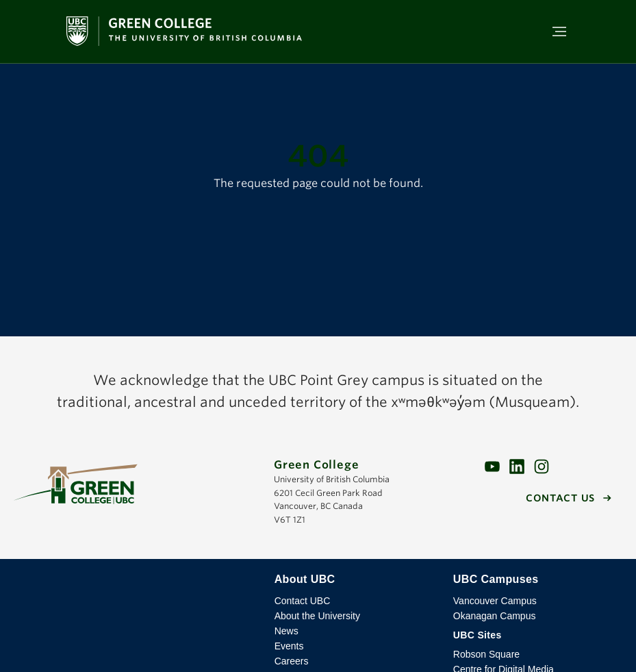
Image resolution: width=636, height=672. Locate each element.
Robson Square (486, 654)
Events (289, 646)
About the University (317, 616)
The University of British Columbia (136, 590)
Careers (292, 661)
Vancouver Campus (495, 601)
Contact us (560, 498)
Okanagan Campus (495, 616)
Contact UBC (303, 601)
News (287, 631)
